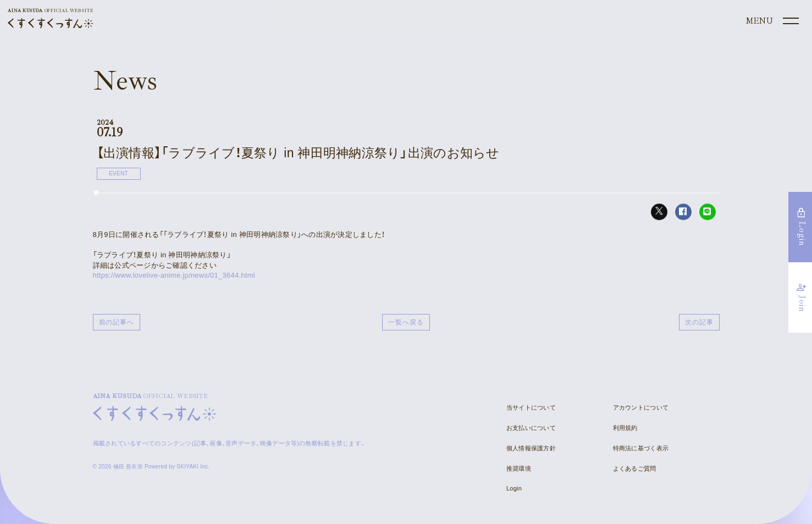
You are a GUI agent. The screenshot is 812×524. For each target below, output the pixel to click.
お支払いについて (531, 428)
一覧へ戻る (406, 322)
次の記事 (699, 322)
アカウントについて (641, 407)
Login (514, 488)
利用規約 (625, 428)
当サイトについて (531, 407)
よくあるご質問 (635, 468)
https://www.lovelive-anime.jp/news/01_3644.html (174, 275)
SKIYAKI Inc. (193, 467)
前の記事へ (117, 322)
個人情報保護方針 (531, 448)
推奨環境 (519, 468)
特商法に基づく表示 (641, 448)
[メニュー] (771, 21)
